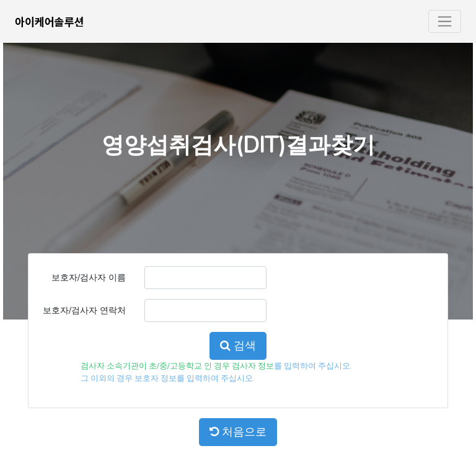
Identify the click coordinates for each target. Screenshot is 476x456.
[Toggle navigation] (445, 21)
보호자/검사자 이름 (89, 277)
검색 (238, 346)
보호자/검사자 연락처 (84, 310)
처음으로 (238, 432)
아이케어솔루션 (49, 21)
